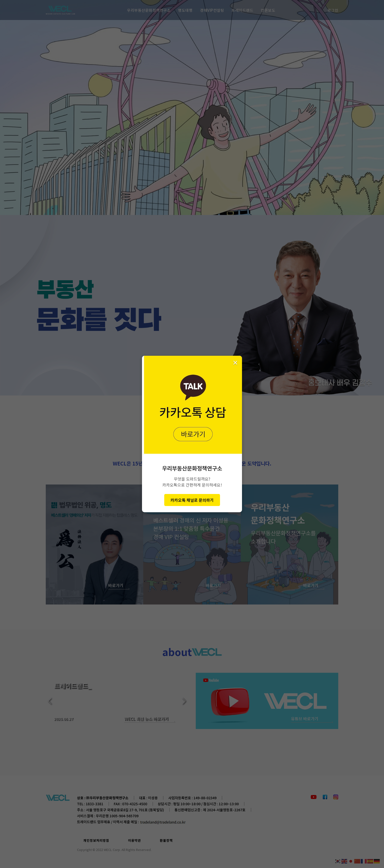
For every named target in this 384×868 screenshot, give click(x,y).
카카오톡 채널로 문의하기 (192, 500)
